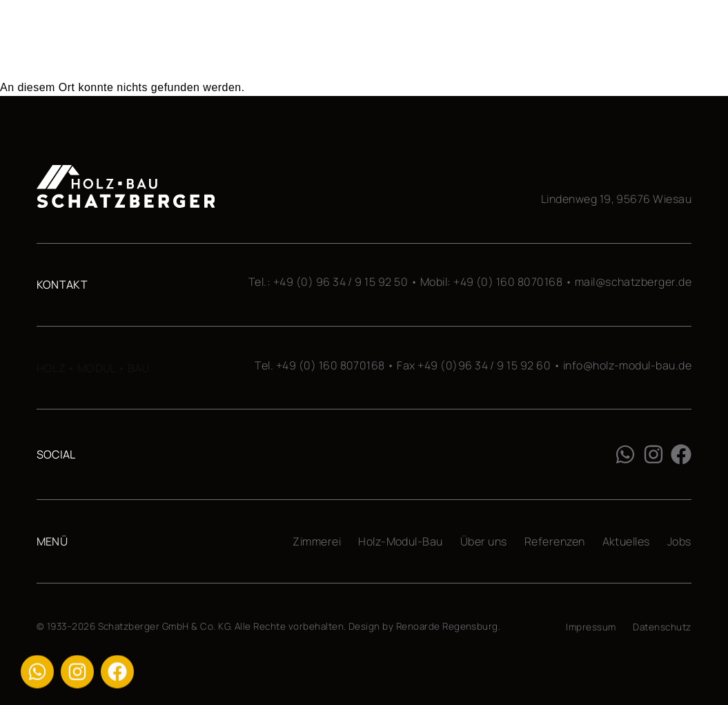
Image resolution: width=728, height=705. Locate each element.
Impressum (591, 627)
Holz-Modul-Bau (401, 541)
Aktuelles (626, 541)
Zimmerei (317, 541)
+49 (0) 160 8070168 (508, 282)
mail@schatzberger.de (633, 282)
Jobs (679, 541)
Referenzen (555, 541)
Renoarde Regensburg (447, 626)
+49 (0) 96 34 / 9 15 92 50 (341, 282)
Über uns (484, 541)
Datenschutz (662, 627)
